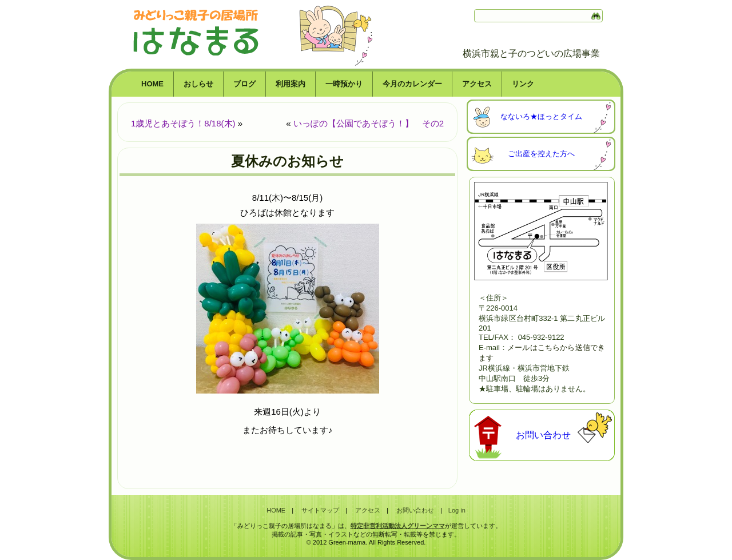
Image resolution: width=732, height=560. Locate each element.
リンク (523, 84)
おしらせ (198, 84)
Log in (457, 510)
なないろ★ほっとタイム (541, 116)
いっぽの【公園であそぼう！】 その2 (369, 123)
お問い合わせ (543, 435)
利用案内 (291, 84)
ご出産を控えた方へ (541, 154)
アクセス (477, 84)
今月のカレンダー (412, 84)
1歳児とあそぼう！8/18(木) (183, 123)
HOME (152, 84)
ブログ (244, 84)
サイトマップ (320, 510)
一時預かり (344, 84)
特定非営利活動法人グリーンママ (398, 526)
